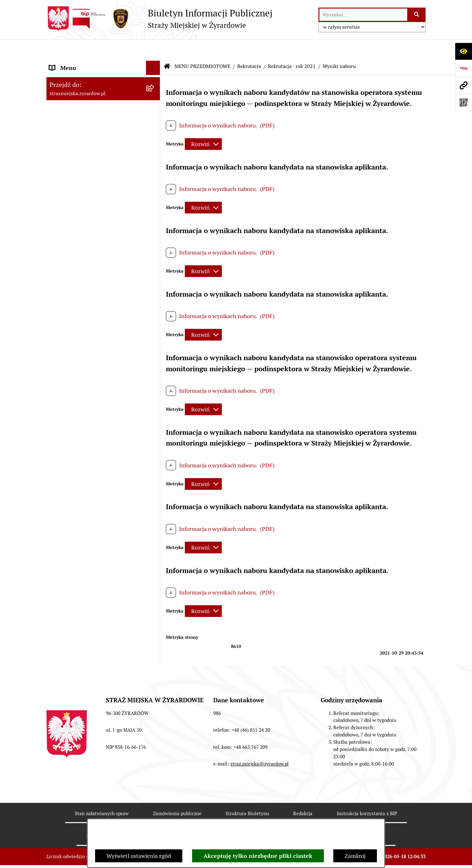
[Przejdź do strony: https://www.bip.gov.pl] (463, 68)
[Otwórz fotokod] (463, 102)
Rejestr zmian (101, 817)
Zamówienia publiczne (177, 794)
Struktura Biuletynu (247, 794)
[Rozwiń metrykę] (203, 125)
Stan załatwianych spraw (102, 794)
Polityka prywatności (363, 817)
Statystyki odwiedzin (238, 817)
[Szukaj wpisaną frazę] (417, 15)
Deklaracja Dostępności (166, 817)
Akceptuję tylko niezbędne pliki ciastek (258, 856)
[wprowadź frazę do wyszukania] (363, 15)
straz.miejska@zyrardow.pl (260, 745)
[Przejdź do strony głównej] (159, 19)
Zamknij (355, 856)
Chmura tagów (300, 817)
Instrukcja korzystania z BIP (367, 794)
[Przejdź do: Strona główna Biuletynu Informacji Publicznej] (167, 47)
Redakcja (303, 794)
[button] (154, 63)
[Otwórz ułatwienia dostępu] (463, 51)
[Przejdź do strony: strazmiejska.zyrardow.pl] (463, 85)
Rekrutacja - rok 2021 (292, 47)
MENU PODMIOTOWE (77, 63)
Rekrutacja (249, 47)
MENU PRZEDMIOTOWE (80, 154)
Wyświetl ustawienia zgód (139, 856)
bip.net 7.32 (413, 857)
